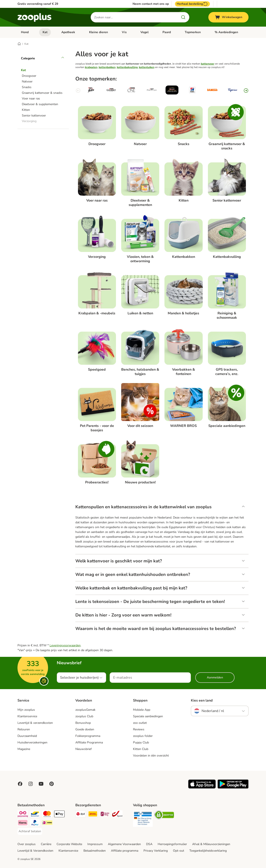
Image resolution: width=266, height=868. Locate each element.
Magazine (24, 749)
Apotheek (68, 32)
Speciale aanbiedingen (148, 716)
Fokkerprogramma (88, 736)
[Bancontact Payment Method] (35, 815)
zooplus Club (84, 716)
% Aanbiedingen (226, 32)
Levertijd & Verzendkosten (35, 851)
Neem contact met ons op (151, 4)
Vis (124, 32)
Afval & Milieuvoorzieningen (211, 844)
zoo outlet (140, 723)
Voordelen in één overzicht (151, 756)
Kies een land (202, 700)
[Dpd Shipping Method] (81, 815)
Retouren (24, 729)
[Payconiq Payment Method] (23, 815)
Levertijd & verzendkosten (35, 723)
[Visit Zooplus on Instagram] (31, 784)
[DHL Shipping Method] (93, 815)
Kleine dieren (98, 32)
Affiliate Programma (89, 742)
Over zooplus (27, 844)
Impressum (95, 844)
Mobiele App (142, 710)
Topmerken (193, 32)
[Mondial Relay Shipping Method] (105, 815)
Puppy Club (141, 742)
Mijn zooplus (26, 710)
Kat (45, 32)
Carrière (46, 844)
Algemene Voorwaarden (124, 844)
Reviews (139, 729)
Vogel (144, 32)
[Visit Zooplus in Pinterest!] (52, 784)
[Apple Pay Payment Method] (59, 815)
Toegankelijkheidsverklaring (208, 851)
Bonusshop (83, 723)
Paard (167, 32)
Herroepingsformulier (172, 844)
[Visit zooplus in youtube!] (41, 784)
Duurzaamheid (27, 736)
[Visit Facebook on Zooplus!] (20, 784)
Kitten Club (141, 749)
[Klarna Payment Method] (23, 823)
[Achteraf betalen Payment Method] (30, 831)
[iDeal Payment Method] (47, 823)
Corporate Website (69, 844)
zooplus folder (143, 736)
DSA (149, 844)
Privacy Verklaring (156, 851)
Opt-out (179, 851)
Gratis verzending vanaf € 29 (38, 4)
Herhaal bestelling (192, 4)
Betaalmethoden (95, 851)
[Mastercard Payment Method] (47, 815)
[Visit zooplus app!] (202, 788)
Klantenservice (27, 716)
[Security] (143, 819)
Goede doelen (85, 729)
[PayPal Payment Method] (35, 823)
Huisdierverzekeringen (32, 742)
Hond (25, 32)
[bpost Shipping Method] (117, 815)
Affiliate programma (125, 851)
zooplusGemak (85, 710)
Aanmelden (215, 677)
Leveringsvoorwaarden (65, 645)
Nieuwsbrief (84, 749)
